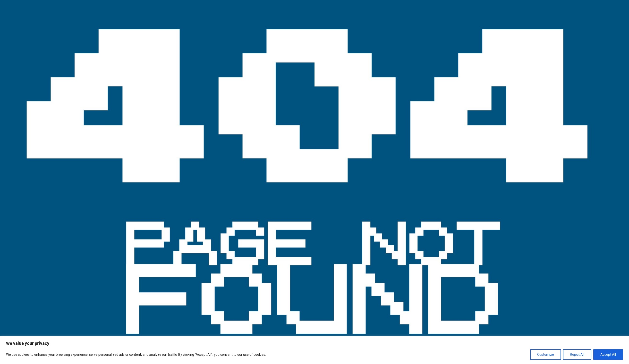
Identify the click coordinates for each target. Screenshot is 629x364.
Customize (546, 355)
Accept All (608, 355)
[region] (314, 350)
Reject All (577, 355)
